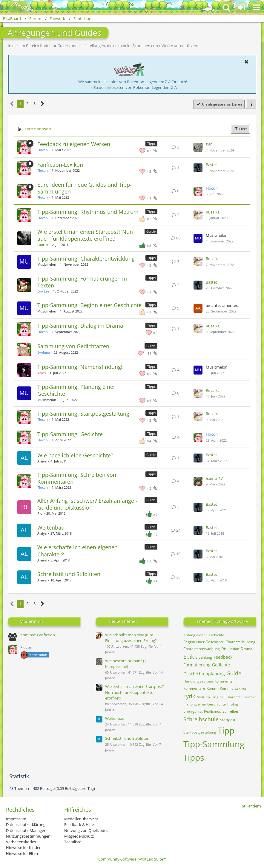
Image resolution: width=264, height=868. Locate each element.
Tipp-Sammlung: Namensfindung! (80, 367)
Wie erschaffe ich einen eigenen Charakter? (77, 551)
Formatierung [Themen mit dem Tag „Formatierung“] (197, 665)
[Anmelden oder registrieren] (241, 7)
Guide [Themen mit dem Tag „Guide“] (234, 673)
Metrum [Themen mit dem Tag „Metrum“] (203, 697)
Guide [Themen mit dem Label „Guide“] (151, 231)
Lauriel (43, 245)
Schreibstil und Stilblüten (69, 574)
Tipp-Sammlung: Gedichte (70, 434)
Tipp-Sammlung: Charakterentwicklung (86, 259)
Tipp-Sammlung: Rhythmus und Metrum (88, 212)
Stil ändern (251, 806)
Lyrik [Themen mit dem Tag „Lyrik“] (189, 696)
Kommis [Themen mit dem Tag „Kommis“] (227, 688)
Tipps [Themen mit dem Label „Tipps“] (151, 143)
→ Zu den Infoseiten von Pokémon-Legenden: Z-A (133, 87)
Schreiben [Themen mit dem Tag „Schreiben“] (231, 711)
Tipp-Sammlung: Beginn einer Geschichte (89, 305)
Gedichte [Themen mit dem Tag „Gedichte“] (221, 665)
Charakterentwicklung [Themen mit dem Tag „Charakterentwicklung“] (202, 649)
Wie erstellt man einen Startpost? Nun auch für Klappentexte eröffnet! (85, 235)
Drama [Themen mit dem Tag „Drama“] (247, 649)
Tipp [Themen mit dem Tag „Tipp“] (226, 730)
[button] (256, 7)
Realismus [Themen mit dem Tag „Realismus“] (212, 711)
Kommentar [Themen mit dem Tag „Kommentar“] (224, 681)
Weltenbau (51, 527)
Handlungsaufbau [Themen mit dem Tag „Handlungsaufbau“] (198, 681)
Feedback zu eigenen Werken (74, 144)
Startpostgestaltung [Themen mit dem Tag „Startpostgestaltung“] (200, 732)
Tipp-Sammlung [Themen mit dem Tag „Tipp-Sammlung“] (214, 744)
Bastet (211, 165)
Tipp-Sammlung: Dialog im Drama (80, 326)
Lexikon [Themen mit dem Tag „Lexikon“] (241, 688)
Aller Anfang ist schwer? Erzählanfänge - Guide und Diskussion (87, 504)
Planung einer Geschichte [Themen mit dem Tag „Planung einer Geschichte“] (205, 704)
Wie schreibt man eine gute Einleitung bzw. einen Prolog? (131, 638)
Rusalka (213, 212)
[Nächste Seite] (43, 104)
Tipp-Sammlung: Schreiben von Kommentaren (77, 478)
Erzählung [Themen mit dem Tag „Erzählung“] (204, 657)
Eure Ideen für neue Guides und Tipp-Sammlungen (85, 188)
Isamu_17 (214, 478)
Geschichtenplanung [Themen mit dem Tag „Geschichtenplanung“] (204, 674)
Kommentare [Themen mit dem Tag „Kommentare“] (194, 688)
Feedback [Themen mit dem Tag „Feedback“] (223, 657)
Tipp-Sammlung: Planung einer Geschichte (76, 390)
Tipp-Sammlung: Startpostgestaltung (83, 414)
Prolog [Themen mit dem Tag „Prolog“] (233, 704)
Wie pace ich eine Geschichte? (75, 455)
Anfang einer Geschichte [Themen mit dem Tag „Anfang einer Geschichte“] (204, 635)
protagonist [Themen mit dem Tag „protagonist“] (193, 711)
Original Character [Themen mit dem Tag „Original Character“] (227, 697)
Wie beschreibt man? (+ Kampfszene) (126, 664)
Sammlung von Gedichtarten (73, 346)
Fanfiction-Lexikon (60, 165)
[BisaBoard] (16, 7)
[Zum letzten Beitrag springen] (198, 147)
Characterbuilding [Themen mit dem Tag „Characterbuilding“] (240, 642)
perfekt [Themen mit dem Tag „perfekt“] (250, 697)
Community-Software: (132, 859)
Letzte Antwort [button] (38, 129)
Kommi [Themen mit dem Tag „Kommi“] (212, 688)
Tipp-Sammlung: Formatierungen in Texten (82, 282)
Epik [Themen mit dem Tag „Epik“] (189, 657)
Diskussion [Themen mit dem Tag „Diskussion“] (230, 649)
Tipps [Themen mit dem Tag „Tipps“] (194, 757)
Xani (210, 144)
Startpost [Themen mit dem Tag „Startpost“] (228, 720)
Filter (240, 129)
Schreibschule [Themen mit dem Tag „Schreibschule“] (201, 719)
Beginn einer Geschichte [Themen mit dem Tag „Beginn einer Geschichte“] (204, 642)
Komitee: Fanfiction (38, 635)
